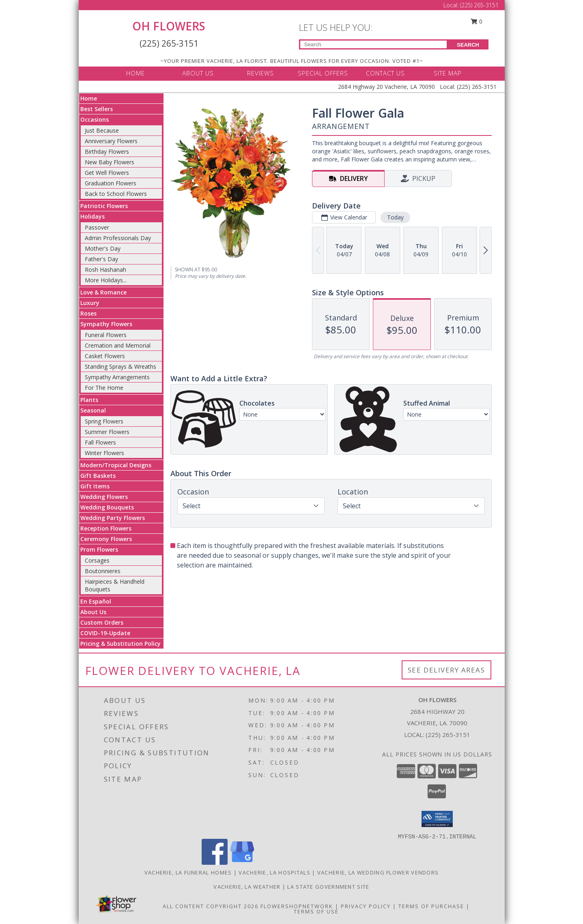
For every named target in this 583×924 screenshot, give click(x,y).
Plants (89, 400)
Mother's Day (103, 248)
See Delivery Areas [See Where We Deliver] (446, 670)
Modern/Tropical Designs (116, 465)
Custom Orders (102, 622)
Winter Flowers (104, 453)
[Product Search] (373, 44)
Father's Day (101, 259)
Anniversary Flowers (111, 141)
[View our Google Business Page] (242, 863)
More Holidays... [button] (106, 280)
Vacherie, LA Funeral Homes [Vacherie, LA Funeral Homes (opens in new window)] (188, 872)
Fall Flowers (100, 442)
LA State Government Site (328, 887)
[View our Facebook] (215, 863)
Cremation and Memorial (118, 345)
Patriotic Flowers (104, 206)
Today (395, 217)
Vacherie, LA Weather (247, 887)
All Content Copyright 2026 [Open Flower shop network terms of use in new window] (211, 906)
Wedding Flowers (104, 497)
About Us (93, 612)
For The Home (104, 388)
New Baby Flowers (110, 162)
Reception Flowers (106, 528)
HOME (136, 73)
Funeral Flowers (106, 335)
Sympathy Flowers (106, 324)
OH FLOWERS (169, 26)
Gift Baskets (98, 476)
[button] (437, 819)
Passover (97, 227)
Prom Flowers (99, 549)
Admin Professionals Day (118, 238)
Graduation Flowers (111, 183)
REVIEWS (260, 73)
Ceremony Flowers (106, 539)
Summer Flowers (107, 432)
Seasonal (93, 410)
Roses (88, 313)
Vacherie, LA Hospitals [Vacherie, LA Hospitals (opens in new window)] (274, 872)
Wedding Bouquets (107, 507)
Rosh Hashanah (105, 270)
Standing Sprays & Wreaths (120, 366)
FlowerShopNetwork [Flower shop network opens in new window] (297, 906)
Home (89, 98)
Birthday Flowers (107, 151)
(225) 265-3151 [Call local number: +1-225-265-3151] (448, 735)
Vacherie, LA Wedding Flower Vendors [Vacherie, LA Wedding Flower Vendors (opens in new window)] (378, 872)
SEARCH (468, 45)
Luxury (90, 303)
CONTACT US (385, 73)
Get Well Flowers (107, 173)
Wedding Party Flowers (113, 518)
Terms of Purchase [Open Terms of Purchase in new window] (431, 906)
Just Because (102, 130)
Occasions (95, 119)
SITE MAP (448, 73)
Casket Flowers (105, 356)
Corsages (97, 560)
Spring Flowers (104, 421)
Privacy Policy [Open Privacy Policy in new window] (366, 906)
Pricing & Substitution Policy (120, 644)
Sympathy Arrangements (117, 377)
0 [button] (476, 21)
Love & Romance (103, 292)
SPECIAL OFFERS (323, 73)
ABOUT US (198, 73)
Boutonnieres (103, 571)
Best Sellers (97, 109)
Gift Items (95, 486)
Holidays (93, 216)
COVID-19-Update (105, 633)
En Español (96, 601)
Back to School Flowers (116, 194)
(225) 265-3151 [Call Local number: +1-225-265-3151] (479, 5)
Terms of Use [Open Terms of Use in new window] (316, 911)
